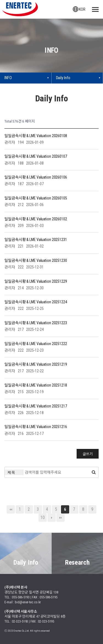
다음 (52, 518)
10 (43, 518)
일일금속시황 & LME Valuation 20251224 (36, 302)
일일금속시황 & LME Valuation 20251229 (36, 281)
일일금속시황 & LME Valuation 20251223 (36, 323)
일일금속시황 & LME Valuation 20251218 (36, 385)
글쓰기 (88, 454)
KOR (79, 9)
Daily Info (63, 78)
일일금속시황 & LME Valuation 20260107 (36, 156)
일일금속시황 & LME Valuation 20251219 (36, 364)
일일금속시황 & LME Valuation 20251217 (36, 406)
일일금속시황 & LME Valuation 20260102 (36, 219)
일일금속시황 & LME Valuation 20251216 (36, 427)
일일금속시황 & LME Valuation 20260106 (36, 177)
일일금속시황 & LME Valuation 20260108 (36, 135)
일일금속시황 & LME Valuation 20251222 (36, 343)
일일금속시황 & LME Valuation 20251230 (36, 260)
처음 (11, 509)
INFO (8, 78)
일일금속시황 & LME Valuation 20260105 (36, 198)
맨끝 (60, 518)
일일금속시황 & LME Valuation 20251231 (36, 240)
